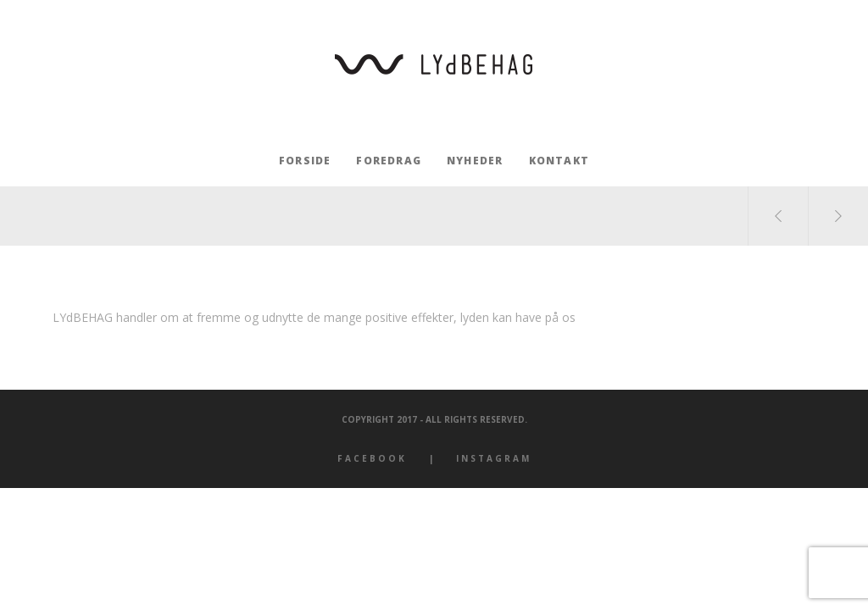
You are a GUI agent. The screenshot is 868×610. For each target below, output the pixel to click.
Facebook (372, 458)
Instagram (494, 458)
